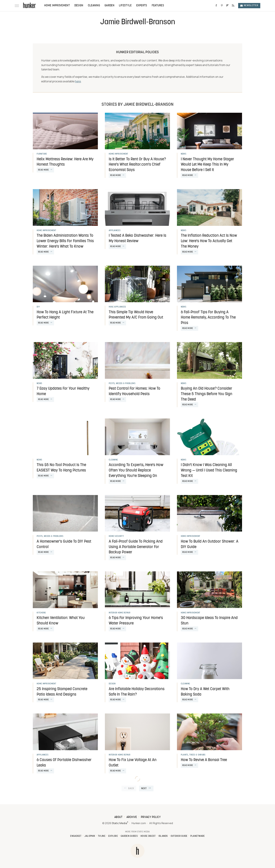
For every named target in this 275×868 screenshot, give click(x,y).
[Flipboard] (227, 6)
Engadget (76, 836)
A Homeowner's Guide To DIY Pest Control (64, 544)
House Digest (148, 836)
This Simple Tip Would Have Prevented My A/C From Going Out (136, 315)
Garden (109, 6)
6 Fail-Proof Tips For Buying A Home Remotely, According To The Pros (208, 318)
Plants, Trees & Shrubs (193, 755)
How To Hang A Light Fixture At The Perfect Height (65, 315)
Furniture (42, 154)
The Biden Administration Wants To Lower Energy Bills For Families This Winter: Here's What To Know (65, 241)
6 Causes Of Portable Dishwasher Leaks (64, 763)
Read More (43, 170)
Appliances (115, 231)
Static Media (119, 823)
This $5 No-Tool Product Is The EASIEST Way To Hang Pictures (61, 468)
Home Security (116, 536)
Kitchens (41, 613)
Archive (132, 817)
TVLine (102, 836)
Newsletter (249, 6)
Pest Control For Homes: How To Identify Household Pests (135, 391)
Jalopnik (90, 836)
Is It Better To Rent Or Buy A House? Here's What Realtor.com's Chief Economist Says (137, 165)
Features (158, 6)
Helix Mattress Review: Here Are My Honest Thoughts (65, 162)
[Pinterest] (222, 6)
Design (79, 6)
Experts (142, 6)
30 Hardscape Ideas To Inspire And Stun (209, 621)
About (118, 817)
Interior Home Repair (120, 613)
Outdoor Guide (179, 836)
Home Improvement (57, 6)
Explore (113, 836)
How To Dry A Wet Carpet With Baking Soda (205, 692)
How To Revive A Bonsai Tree (204, 760)
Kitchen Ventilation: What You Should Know (61, 621)
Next (144, 789)
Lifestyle (125, 6)
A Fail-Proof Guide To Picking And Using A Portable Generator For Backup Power (136, 547)
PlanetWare (198, 836)
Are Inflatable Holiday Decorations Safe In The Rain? (137, 692)
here (78, 81)
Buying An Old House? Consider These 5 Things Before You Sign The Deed (207, 394)
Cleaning (94, 6)
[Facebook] (216, 6)
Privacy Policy (151, 817)
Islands (163, 836)
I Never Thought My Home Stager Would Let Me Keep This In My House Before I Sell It (207, 165)
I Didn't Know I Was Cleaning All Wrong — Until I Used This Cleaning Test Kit (209, 471)
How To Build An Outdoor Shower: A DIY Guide (210, 544)
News (184, 154)
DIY (38, 307)
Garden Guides (129, 836)
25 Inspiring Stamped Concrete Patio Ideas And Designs (62, 692)
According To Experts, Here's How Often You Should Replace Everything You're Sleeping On (136, 471)
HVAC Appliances (117, 307)
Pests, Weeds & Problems (122, 384)
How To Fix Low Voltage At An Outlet (133, 763)
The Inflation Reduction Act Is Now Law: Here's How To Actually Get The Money (209, 241)
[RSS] (233, 6)
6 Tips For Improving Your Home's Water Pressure (136, 621)
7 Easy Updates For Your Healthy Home (63, 391)
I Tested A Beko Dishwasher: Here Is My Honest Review (137, 238)
